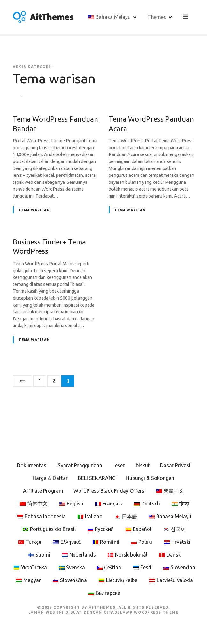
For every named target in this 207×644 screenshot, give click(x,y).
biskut (143, 465)
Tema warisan (34, 210)
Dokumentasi (32, 465)
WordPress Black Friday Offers (109, 491)
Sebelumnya (22, 381)
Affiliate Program (43, 491)
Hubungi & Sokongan (150, 478)
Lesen (119, 465)
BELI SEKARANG (97, 478)
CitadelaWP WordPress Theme (141, 612)
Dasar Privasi (175, 465)
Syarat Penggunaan (80, 465)
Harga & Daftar (50, 478)
